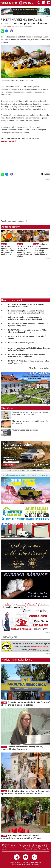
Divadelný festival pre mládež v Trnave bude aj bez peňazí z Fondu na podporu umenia (26, 792)
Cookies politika (44, 849)
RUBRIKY (26, 3)
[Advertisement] (24, 200)
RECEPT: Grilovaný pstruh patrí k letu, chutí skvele (27, 337)
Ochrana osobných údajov (40, 845)
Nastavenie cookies (31, 849)
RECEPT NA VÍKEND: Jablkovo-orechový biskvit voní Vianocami (29, 362)
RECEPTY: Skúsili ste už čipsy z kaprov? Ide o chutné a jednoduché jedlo (28, 331)
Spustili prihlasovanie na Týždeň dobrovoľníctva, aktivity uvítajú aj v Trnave (21, 837)
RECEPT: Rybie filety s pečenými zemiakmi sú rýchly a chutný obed (28, 325)
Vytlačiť (46, 174)
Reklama (35, 847)
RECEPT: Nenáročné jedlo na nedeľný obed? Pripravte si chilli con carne (27, 356)
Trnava (4, 703)
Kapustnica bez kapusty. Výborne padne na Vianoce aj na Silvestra (7, 250)
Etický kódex (27, 847)
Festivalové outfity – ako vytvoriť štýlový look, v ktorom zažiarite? (30, 414)
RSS (40, 847)
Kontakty (45, 847)
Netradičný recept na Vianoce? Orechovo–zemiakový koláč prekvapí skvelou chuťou (25, 251)
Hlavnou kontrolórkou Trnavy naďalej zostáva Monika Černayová (22, 748)
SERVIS (3, 27)
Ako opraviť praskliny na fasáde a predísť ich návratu (30, 422)
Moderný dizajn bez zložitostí (25, 430)
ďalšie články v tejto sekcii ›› (39, 368)
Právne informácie (25, 845)
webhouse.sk (35, 864)
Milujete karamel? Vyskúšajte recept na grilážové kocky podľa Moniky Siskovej (41, 249)
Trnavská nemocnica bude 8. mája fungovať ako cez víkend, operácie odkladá (25, 704)
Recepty (9, 27)
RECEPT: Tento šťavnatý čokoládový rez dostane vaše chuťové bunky (29, 349)
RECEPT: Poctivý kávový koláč (21, 343)
